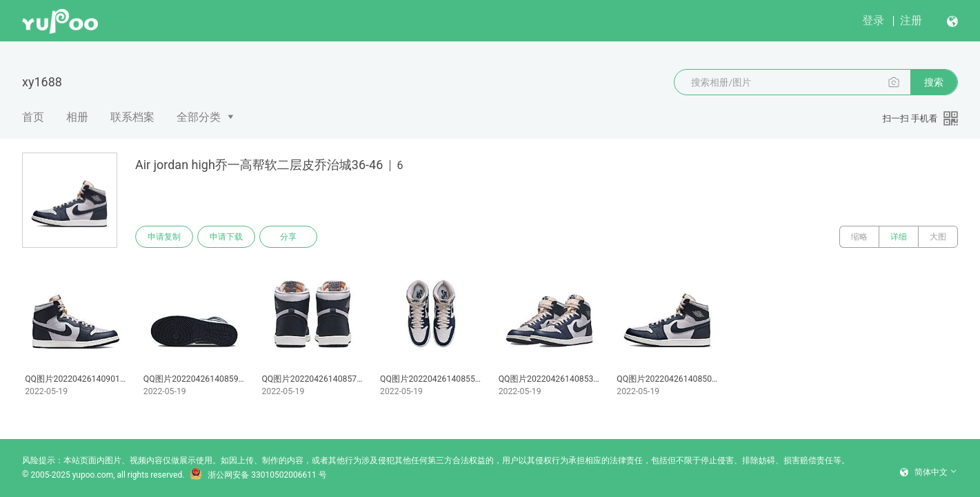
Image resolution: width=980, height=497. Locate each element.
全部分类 (199, 117)
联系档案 (132, 117)
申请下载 (226, 237)
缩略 (859, 237)
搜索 (934, 82)
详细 (899, 237)
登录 (873, 20)
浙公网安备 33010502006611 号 (258, 475)
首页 (33, 117)
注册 (911, 20)
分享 (288, 237)
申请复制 (164, 237)
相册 (77, 117)
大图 (938, 237)
